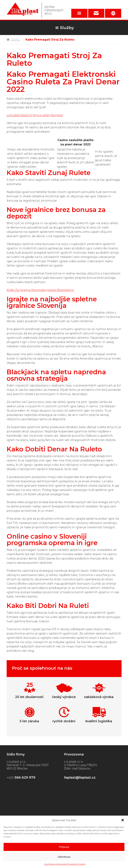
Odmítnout (64, 857)
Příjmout (64, 847)
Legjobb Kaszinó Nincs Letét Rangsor (35, 115)
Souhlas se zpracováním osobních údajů (65, 864)
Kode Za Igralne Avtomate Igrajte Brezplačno (40, 290)
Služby (67, 28)
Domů (16, 40)
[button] (123, 820)
